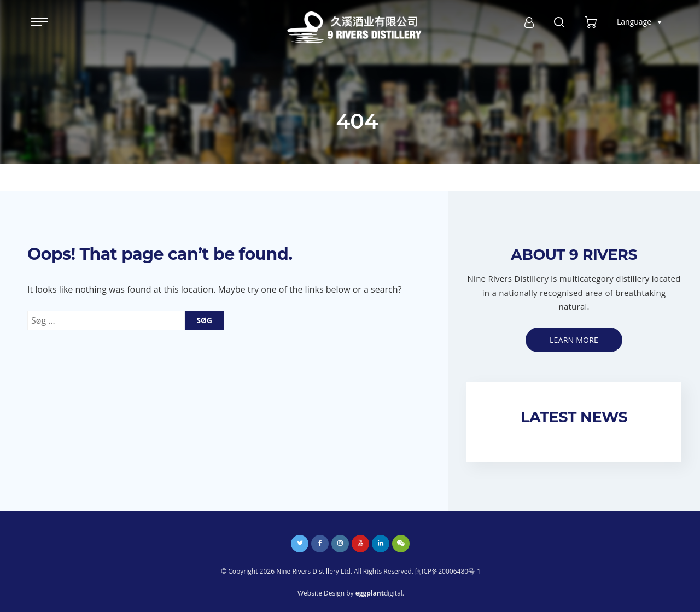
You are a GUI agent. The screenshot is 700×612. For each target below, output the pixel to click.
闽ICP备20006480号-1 (448, 571)
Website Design (321, 593)
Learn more (574, 340)
